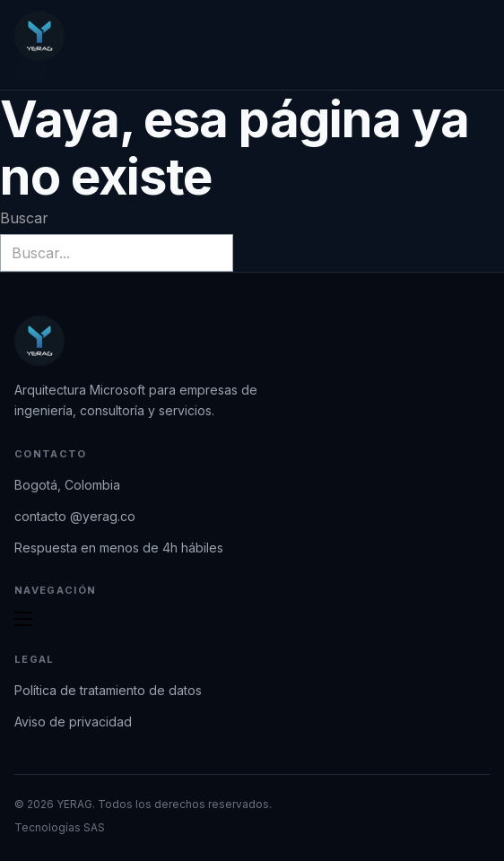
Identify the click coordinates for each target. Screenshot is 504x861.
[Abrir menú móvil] (23, 619)
